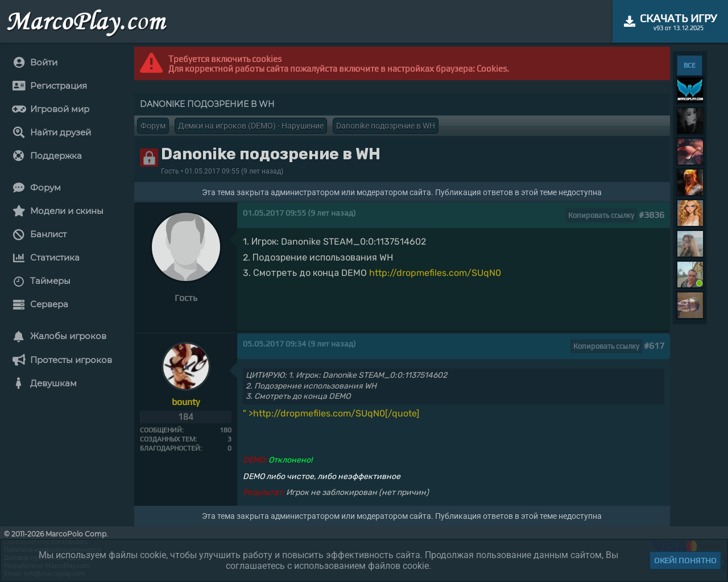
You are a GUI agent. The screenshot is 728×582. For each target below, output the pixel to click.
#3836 (652, 215)
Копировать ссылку (601, 215)
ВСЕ (690, 65)
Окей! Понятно (685, 560)
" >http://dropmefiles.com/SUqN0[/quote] (331, 413)
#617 (654, 346)
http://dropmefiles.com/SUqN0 (435, 273)
